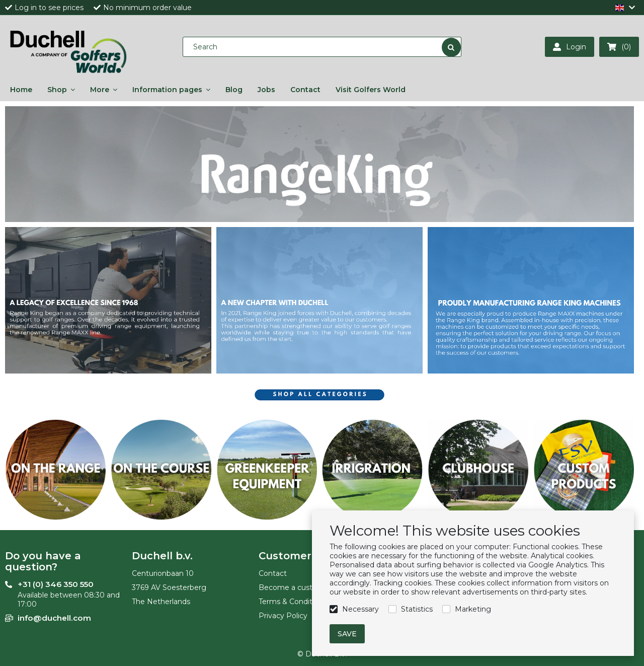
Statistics (417, 609)
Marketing (473, 609)
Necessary (360, 609)
